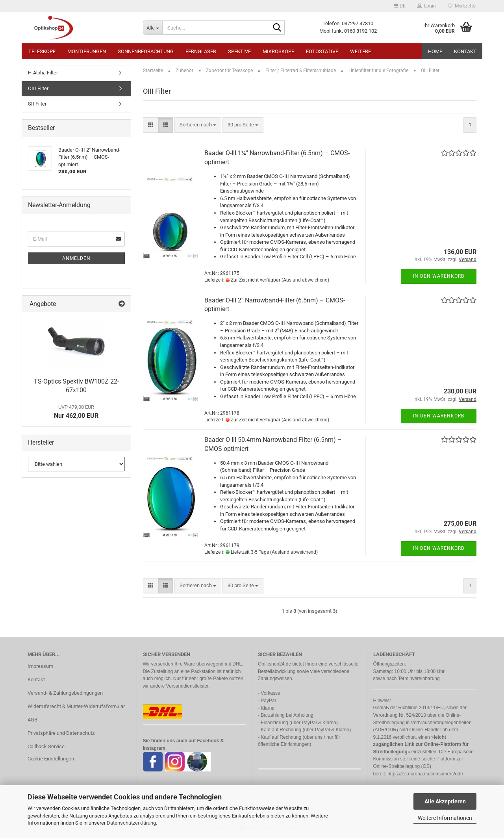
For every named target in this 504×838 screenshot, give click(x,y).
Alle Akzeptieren (445, 801)
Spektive (239, 51)
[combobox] (198, 125)
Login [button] (427, 6)
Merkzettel (462, 6)
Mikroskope (278, 51)
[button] (400, 6)
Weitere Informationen (445, 818)
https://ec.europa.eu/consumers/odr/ (425, 774)
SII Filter (37, 104)
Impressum (40, 666)
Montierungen (87, 51)
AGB (32, 720)
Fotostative (322, 51)
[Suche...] (153, 28)
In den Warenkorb (439, 276)
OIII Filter (38, 88)
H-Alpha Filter (43, 73)
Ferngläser (201, 51)
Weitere (360, 51)
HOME (435, 51)
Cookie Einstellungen (51, 759)
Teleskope (42, 51)
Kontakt (465, 51)
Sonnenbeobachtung (146, 51)
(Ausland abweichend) (305, 280)
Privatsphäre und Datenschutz (61, 733)
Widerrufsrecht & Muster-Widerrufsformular (76, 706)
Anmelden (76, 258)
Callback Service (46, 746)
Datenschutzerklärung (131, 823)
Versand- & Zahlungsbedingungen (65, 693)
